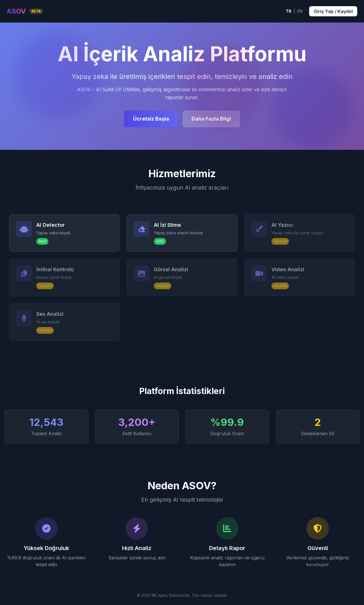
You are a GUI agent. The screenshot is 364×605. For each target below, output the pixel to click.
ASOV (16, 11)
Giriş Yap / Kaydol (333, 11)
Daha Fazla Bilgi (211, 119)
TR (289, 11)
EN (300, 11)
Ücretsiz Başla (151, 119)
